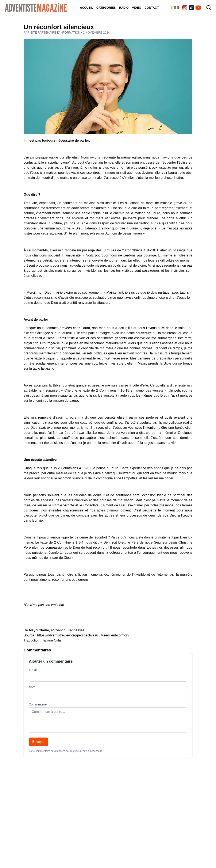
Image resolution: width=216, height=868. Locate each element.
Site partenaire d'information (56, 33)
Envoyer (38, 742)
